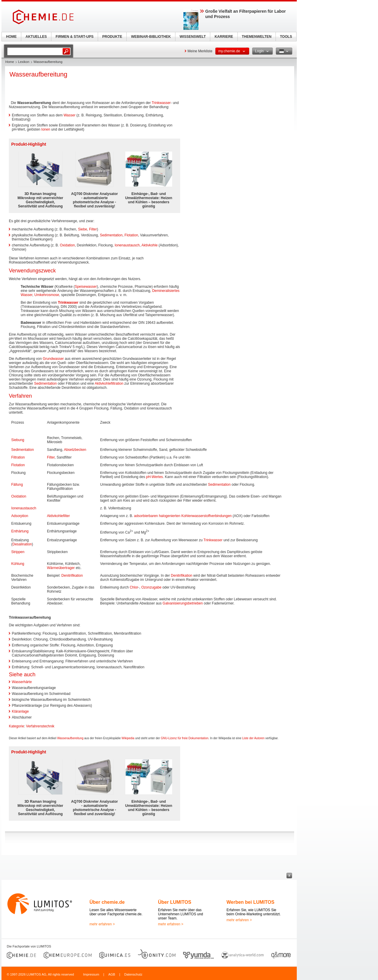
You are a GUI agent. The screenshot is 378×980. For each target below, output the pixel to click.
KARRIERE (224, 37)
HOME (12, 37)
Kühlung (18, 564)
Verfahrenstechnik (40, 726)
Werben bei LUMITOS (250, 902)
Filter (93, 229)
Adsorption (20, 516)
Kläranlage (20, 711)
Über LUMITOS (175, 902)
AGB (112, 974)
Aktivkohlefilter (58, 516)
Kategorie (16, 726)
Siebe (83, 229)
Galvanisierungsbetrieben (183, 603)
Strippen (18, 552)
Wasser (69, 115)
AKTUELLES (36, 37)
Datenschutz (133, 974)
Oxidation (67, 245)
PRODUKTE (112, 37)
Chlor (134, 587)
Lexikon (24, 62)
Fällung (17, 485)
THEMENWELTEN (257, 37)
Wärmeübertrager (61, 568)
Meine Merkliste (200, 51)
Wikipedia (128, 738)
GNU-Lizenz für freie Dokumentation (184, 738)
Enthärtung (20, 531)
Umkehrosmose (47, 295)
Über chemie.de (107, 902)
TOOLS (286, 37)
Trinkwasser (161, 103)
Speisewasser (86, 287)
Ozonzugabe (151, 587)
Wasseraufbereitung (70, 738)
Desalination (22, 544)
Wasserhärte (22, 682)
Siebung (18, 440)
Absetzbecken (75, 450)
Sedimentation (111, 235)
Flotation (131, 235)
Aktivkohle (150, 245)
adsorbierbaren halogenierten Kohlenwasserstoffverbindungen (183, 516)
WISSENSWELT (193, 37)
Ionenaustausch (127, 245)
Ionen (46, 129)
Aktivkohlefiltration (109, 383)
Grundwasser (53, 359)
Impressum (91, 974)
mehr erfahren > (102, 924)
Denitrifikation (72, 576)
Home (10, 62)
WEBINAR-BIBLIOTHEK (151, 37)
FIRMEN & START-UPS (74, 37)
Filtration (18, 457)
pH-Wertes (155, 477)
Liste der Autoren (253, 738)
